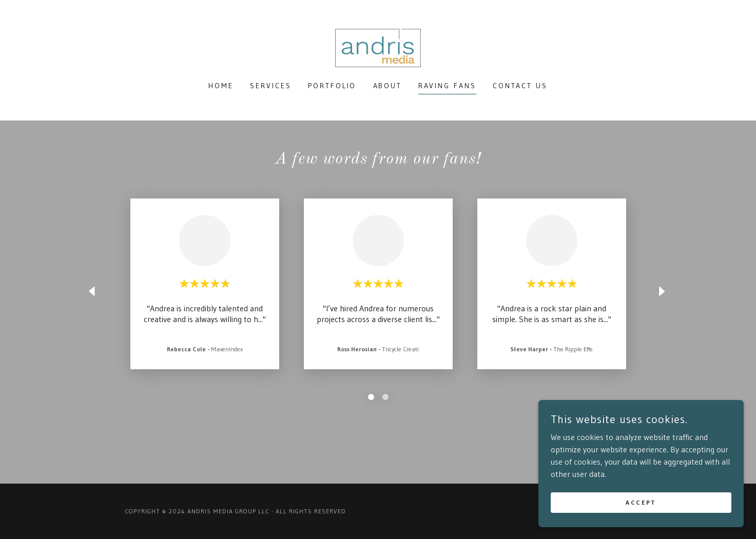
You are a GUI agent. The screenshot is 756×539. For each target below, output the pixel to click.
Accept (641, 502)
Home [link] (221, 86)
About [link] (388, 86)
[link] (378, 47)
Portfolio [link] (332, 86)
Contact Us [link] (520, 86)
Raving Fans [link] (447, 86)
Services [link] (271, 86)
